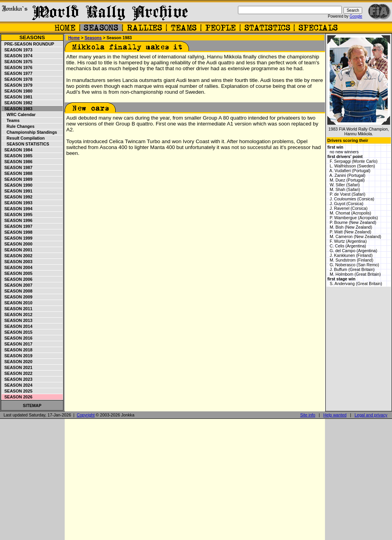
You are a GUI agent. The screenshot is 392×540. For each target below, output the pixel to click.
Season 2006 (17, 279)
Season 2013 (17, 320)
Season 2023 (17, 379)
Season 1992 (17, 197)
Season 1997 (17, 226)
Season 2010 (17, 303)
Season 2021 (17, 367)
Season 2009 (17, 297)
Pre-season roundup (28, 44)
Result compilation (23, 138)
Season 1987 (17, 167)
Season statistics (25, 144)
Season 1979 (17, 85)
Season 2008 (17, 291)
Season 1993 (17, 203)
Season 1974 (17, 56)
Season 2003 (17, 262)
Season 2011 (17, 309)
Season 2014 (17, 326)
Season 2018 (17, 350)
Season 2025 (17, 391)
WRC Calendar (19, 115)
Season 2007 (17, 285)
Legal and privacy (371, 415)
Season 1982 (17, 103)
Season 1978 (17, 79)
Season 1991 (17, 191)
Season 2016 (17, 338)
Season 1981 (17, 97)
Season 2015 (17, 332)
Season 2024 (17, 385)
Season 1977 (17, 73)
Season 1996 (17, 220)
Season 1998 (17, 232)
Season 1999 (17, 238)
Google (356, 16)
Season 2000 (17, 244)
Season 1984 (17, 150)
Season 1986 (17, 162)
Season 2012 (17, 315)
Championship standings (29, 132)
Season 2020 (17, 362)
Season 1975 (17, 62)
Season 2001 (17, 250)
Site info (308, 415)
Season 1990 (17, 185)
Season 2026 (17, 397)
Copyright (86, 415)
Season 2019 (17, 356)
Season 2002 (17, 256)
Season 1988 (17, 173)
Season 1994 (17, 209)
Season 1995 (17, 215)
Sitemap (32, 405)
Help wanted (335, 415)
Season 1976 (17, 67)
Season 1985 (17, 156)
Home (74, 38)
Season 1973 (17, 50)
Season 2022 (17, 373)
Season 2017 (17, 344)
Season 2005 (17, 273)
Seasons (32, 37)
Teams (11, 120)
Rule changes (18, 126)
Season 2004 (17, 267)
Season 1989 (17, 179)
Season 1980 (17, 91)
